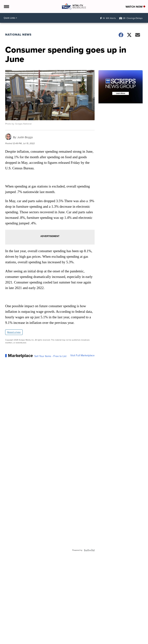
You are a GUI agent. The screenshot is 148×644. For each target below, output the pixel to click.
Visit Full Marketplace (82, 356)
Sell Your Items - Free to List (50, 356)
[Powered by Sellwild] (89, 550)
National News (18, 35)
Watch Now (135, 7)
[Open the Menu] (6, 6)
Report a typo (14, 332)
